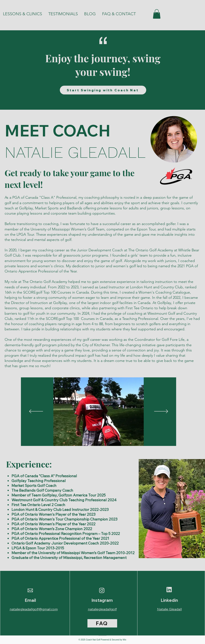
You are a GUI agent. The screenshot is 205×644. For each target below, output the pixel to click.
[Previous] (36, 412)
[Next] (161, 412)
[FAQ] (102, 623)
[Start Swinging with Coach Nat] (103, 90)
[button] (157, 14)
